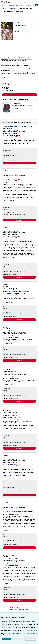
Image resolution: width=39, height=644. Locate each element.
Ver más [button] (4, 77)
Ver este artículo (5, 86)
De (20, 30)
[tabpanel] (19, 69)
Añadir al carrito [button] (19, 95)
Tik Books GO (10, 336)
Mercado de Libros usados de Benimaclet (17, 513)
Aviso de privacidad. (16, 635)
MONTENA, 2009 (20, 107)
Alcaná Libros (10, 418)
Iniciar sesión (31, 2)
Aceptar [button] (7, 639)
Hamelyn (9, 179)
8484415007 (20, 106)
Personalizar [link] (30, 639)
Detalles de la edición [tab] (24, 58)
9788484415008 (31, 106)
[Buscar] (37, 5)
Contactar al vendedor (7, 146)
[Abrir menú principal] (3, 5)
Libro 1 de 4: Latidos (5, 13)
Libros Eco (10, 566)
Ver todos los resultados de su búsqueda (19, 612)
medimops (9, 136)
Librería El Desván (11, 294)
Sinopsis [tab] (4, 58)
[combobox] (21, 5)
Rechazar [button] (18, 639)
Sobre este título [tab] (13, 58)
